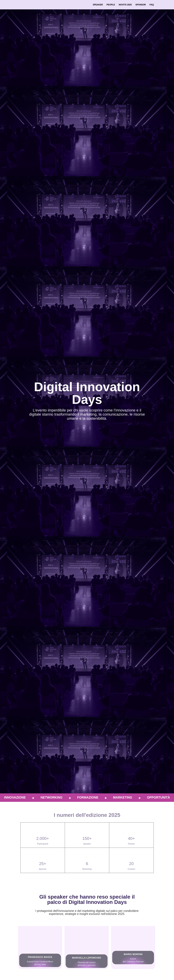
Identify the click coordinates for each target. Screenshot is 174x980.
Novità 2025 (125, 5)
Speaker (98, 5)
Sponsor (141, 5)
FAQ (152, 5)
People (111, 5)
